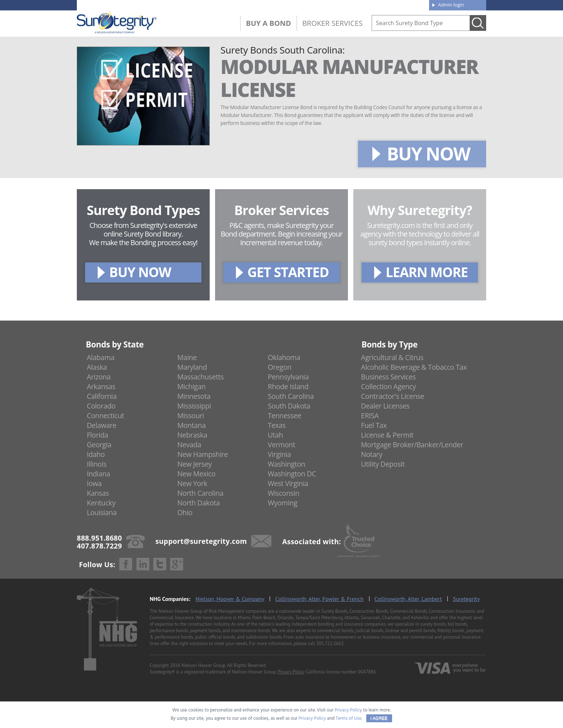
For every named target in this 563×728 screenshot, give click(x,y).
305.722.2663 (330, 643)
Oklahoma (284, 357)
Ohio (185, 512)
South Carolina (291, 396)
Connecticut (106, 416)
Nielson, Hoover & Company (230, 599)
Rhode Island (288, 386)
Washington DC (292, 474)
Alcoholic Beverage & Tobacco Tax (414, 367)
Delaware (102, 425)
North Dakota (199, 503)
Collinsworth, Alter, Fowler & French (320, 599)
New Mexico (197, 474)
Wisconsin (284, 493)
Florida (98, 435)
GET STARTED (288, 272)
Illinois (97, 464)
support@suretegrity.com (201, 541)
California (102, 396)
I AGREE (379, 718)
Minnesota (194, 396)
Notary (372, 454)
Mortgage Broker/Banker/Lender (412, 445)
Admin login (451, 5)
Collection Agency (388, 386)
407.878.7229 (184, 5)
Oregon (280, 367)
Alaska (97, 367)
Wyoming (283, 503)
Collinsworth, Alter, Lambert (408, 599)
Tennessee (285, 416)
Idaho (96, 454)
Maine (187, 357)
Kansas (98, 493)
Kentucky (101, 503)
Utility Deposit (383, 464)
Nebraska (192, 435)
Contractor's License (392, 396)
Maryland (192, 367)
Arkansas (101, 386)
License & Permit (387, 435)
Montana (192, 425)
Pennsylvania (288, 377)
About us (312, 4)
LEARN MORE (427, 272)
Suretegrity (466, 599)
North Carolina (200, 493)
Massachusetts (201, 377)
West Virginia (288, 483)
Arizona (99, 377)
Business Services (388, 377)
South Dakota (289, 406)
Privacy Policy (291, 672)
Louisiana (102, 512)
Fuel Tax (374, 425)
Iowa (94, 483)
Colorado (101, 406)
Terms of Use (349, 718)
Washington (287, 464)
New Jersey (195, 464)
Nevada (189, 445)
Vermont (281, 445)
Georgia (99, 445)
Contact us (407, 4)
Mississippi (194, 406)
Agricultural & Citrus (392, 357)
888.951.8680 (133, 5)
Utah (275, 435)
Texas (277, 425)
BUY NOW (428, 154)
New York (192, 483)
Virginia (280, 454)
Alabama (101, 357)
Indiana (99, 474)
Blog (358, 4)
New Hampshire (203, 454)
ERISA (370, 416)
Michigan (192, 386)
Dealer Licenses (385, 406)
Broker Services (332, 23)
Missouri (191, 416)
